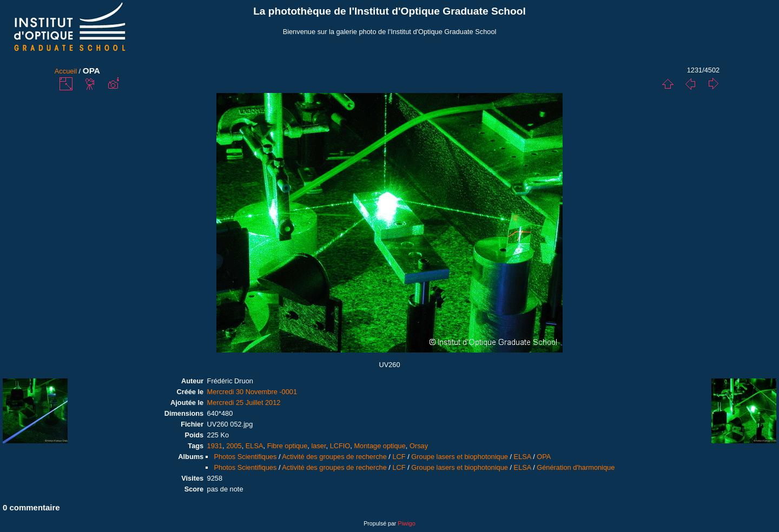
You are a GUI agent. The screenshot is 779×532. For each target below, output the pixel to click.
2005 (234, 446)
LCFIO (340, 446)
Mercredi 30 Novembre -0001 (252, 392)
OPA (544, 457)
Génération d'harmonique (576, 467)
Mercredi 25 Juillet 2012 (244, 403)
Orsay (419, 446)
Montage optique (379, 446)
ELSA (255, 446)
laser (318, 446)
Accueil (66, 71)
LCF (399, 457)
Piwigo (406, 523)
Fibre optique (288, 446)
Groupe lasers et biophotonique (460, 457)
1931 (215, 446)
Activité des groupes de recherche (334, 457)
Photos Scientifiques (245, 457)
